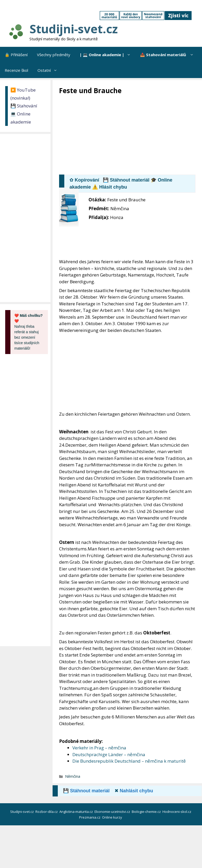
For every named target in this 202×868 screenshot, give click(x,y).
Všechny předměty (54, 55)
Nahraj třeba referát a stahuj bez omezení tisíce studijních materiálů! (29, 332)
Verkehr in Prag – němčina (99, 748)
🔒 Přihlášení (16, 55)
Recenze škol (16, 70)
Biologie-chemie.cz (147, 812)
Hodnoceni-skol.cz (177, 812)
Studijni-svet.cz (74, 29)
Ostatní (50, 70)
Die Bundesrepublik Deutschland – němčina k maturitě (129, 761)
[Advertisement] (131, 134)
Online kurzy (112, 817)
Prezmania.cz (90, 817)
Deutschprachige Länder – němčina (109, 754)
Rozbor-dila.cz (47, 812)
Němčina (73, 776)
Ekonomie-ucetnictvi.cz (113, 812)
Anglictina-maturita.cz (77, 812)
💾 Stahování (24, 106)
